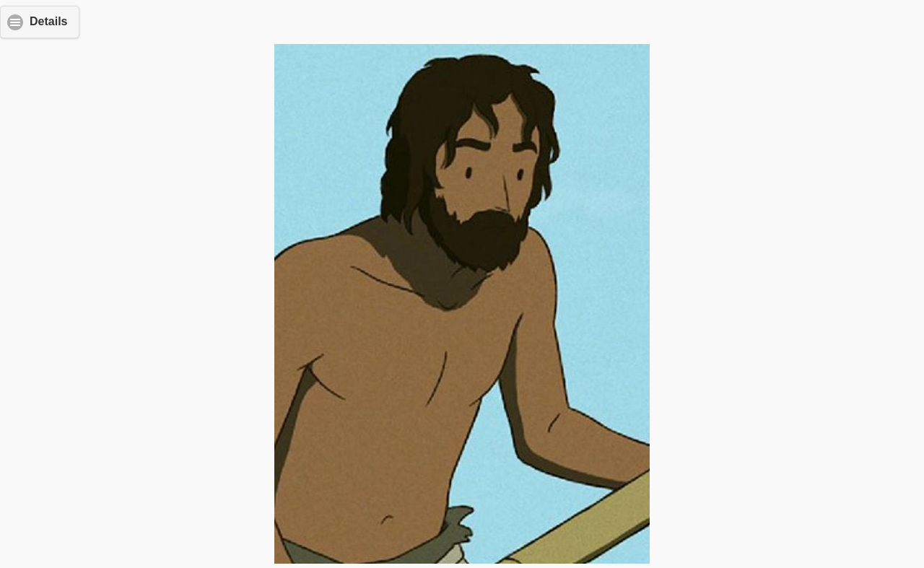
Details (48, 21)
